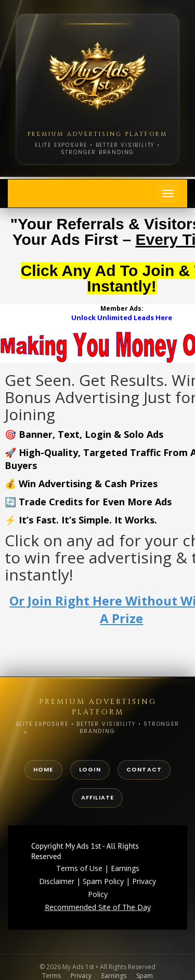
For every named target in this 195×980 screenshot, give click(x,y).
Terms (51, 976)
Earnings (114, 976)
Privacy (81, 976)
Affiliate (98, 797)
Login (90, 769)
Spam (145, 976)
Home (43, 769)
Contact (144, 769)
